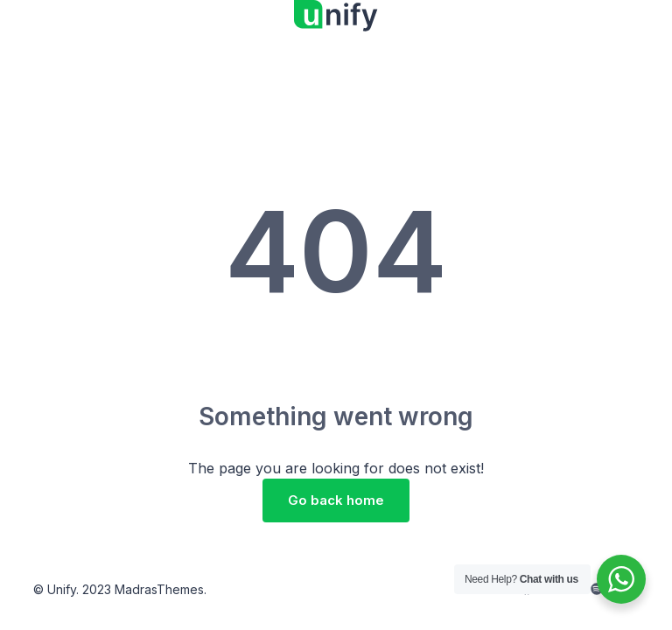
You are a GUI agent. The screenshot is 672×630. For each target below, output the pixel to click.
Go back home (336, 500)
